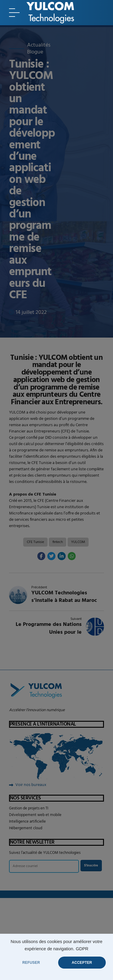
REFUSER (31, 963)
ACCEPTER (82, 963)
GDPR (82, 949)
